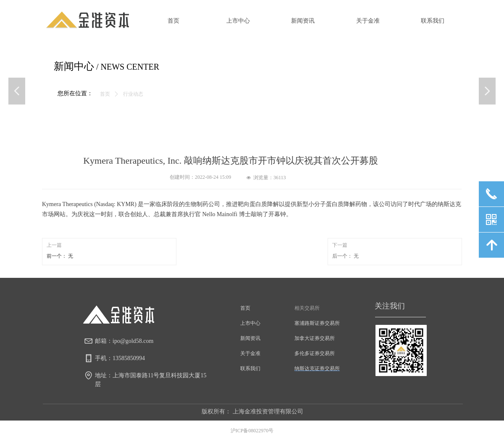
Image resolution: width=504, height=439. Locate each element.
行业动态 (133, 94)
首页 (105, 94)
